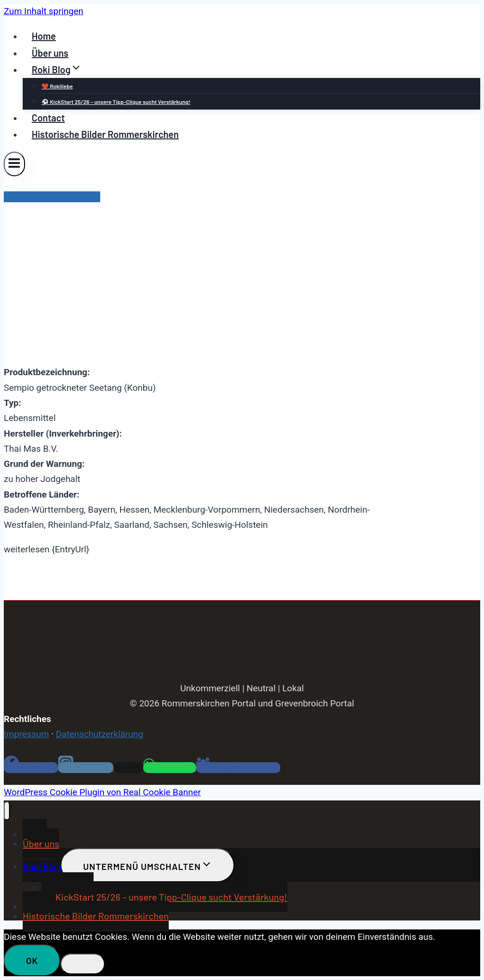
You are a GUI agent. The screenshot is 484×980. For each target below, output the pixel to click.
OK (32, 960)
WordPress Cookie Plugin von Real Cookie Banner (102, 792)
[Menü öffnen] (14, 164)
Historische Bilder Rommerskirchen (105, 134)
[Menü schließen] (7, 811)
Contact (48, 118)
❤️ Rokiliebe (57, 86)
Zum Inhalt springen (43, 11)
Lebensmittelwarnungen (52, 197)
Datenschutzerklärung (99, 734)
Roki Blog (42, 866)
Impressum (26, 734)
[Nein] (83, 964)
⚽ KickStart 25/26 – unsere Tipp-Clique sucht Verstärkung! (116, 102)
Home (44, 36)
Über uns (50, 53)
